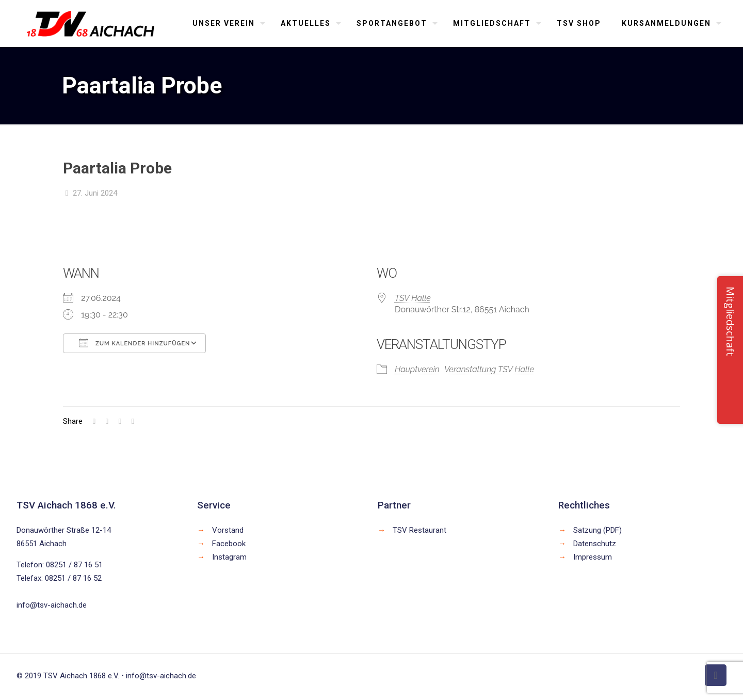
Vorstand (228, 530)
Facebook (229, 544)
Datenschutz (595, 544)
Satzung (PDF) (597, 530)
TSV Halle (413, 298)
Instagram (229, 557)
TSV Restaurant (419, 530)
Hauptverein (417, 369)
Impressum (593, 557)
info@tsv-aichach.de (52, 605)
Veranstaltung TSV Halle (489, 369)
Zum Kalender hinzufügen (134, 343)
